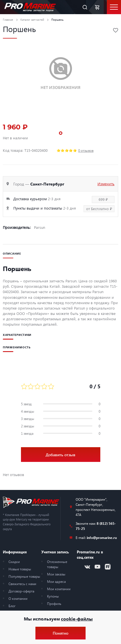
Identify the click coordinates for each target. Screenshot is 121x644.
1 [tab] (61, 133)
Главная (8, 20)
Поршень (57, 20)
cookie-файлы (77, 619)
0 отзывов (86, 150)
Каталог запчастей (32, 20)
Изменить (106, 184)
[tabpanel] (61, 74)
